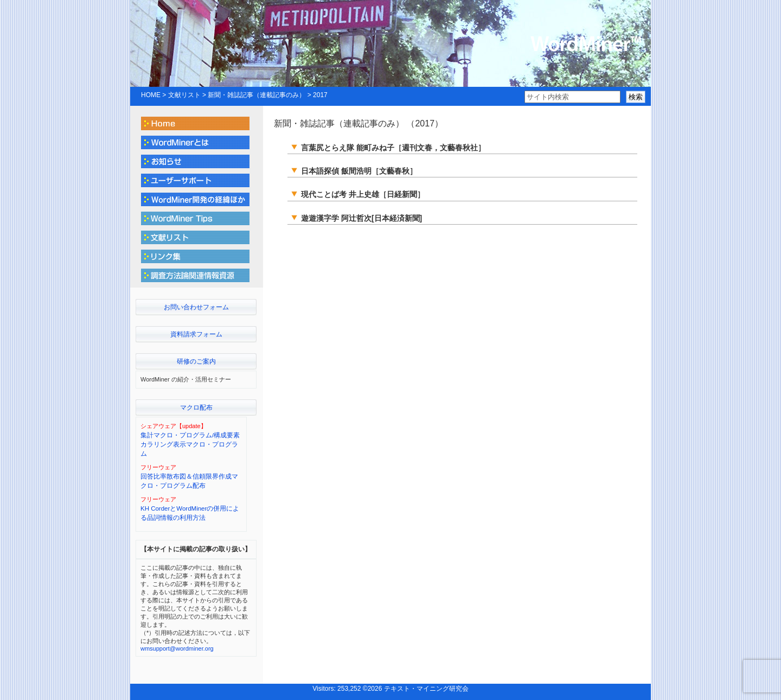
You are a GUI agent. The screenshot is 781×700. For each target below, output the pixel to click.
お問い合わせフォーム (196, 307)
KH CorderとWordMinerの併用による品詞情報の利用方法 (190, 513)
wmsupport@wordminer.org (177, 648)
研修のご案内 (196, 361)
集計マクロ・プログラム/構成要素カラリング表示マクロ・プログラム (190, 445)
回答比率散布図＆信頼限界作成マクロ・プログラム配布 (189, 481)
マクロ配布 (196, 408)
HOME (151, 95)
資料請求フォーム (196, 334)
